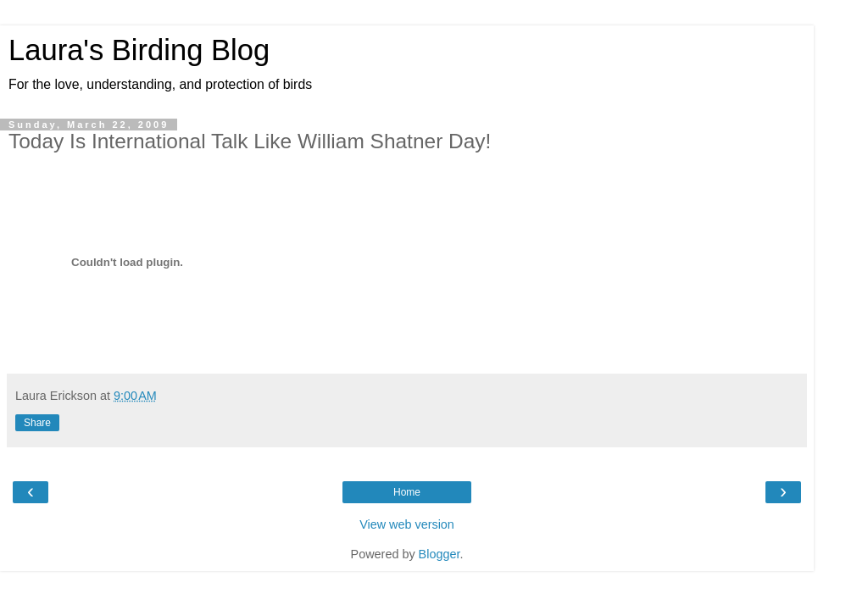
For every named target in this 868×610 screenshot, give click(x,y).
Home (407, 492)
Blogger (440, 554)
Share (37, 423)
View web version (407, 524)
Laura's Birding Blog (139, 50)
